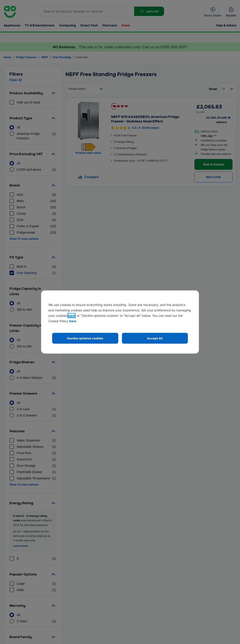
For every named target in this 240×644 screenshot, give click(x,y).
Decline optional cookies (85, 338)
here (71, 316)
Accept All (155, 338)
